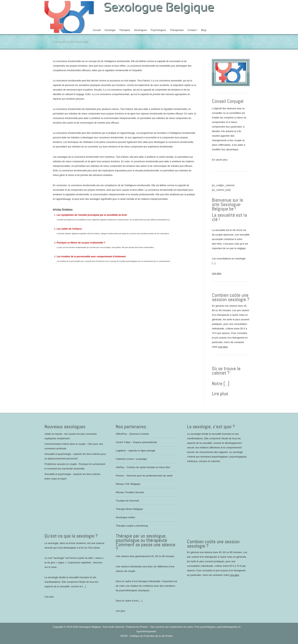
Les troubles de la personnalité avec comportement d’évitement (91, 257)
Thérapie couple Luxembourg (132, 526)
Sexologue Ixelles (125, 517)
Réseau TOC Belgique (128, 484)
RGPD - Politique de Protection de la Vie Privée (147, 636)
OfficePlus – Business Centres (132, 434)
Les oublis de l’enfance (69, 229)
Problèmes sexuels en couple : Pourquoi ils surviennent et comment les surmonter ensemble (75, 466)
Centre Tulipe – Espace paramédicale (136, 442)
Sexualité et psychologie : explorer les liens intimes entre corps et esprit (72, 476)
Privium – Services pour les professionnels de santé (144, 476)
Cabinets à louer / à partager (131, 459)
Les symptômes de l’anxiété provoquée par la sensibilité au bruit (92, 215)
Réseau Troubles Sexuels (130, 492)
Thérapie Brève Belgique (129, 509)
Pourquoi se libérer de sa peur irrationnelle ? (81, 243)
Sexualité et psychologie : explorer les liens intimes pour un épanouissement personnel (75, 456)
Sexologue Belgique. (91, 627)
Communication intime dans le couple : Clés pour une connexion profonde (74, 446)
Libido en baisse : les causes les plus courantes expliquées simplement (71, 436)
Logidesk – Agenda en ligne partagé (135, 451)
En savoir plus (220, 160)
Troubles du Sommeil (127, 501)
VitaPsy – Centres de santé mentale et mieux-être (143, 467)
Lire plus (217, 273)
